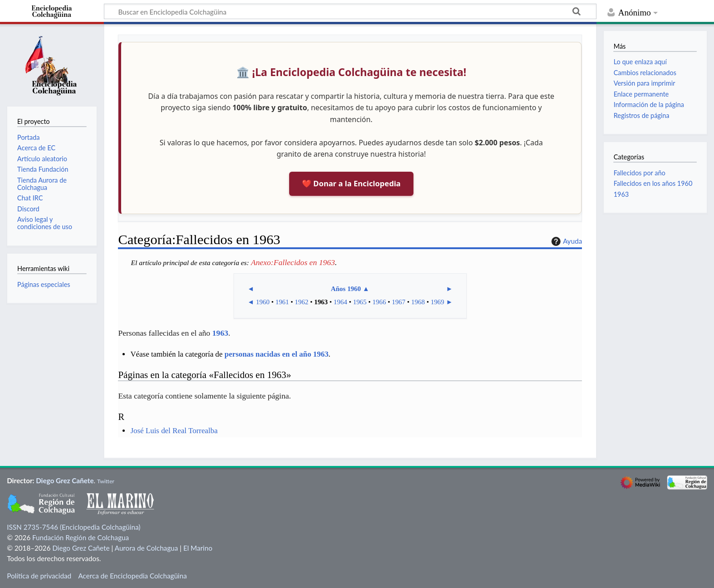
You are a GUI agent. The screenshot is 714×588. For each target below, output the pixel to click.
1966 (379, 302)
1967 (398, 302)
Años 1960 (346, 289)
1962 (301, 302)
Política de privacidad (39, 576)
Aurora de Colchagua (146, 548)
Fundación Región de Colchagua (81, 537)
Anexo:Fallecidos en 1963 (293, 262)
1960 (263, 302)
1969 (438, 302)
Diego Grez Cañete (65, 481)
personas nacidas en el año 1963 (276, 354)
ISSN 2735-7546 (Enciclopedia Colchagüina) (74, 527)
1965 (360, 302)
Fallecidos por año (639, 173)
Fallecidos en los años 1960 (653, 183)
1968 (418, 302)
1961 (282, 302)
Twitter (106, 481)
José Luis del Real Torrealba (174, 431)
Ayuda (566, 241)
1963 (321, 302)
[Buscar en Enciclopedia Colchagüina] (350, 11)
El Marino (198, 548)
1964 (341, 302)
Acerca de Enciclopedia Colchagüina (133, 576)
